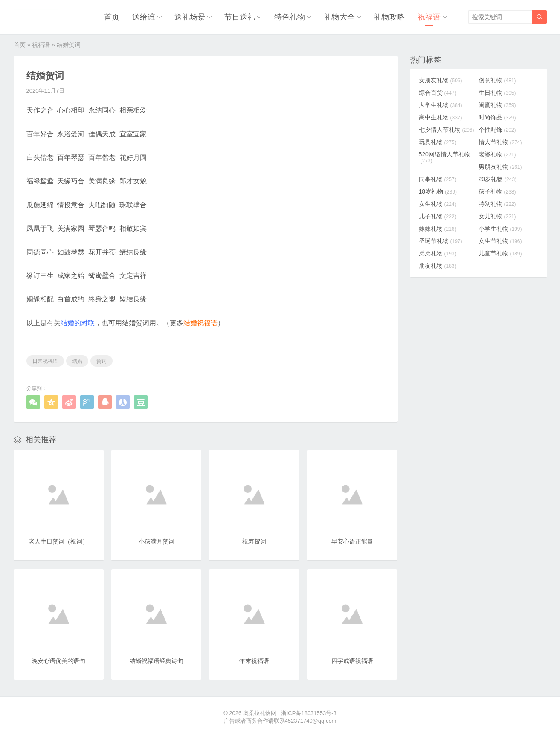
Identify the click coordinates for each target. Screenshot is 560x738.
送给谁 (144, 17)
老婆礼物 (497, 154)
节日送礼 (240, 17)
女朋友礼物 (441, 80)
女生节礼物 (500, 241)
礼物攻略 (389, 17)
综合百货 (438, 93)
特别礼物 (497, 204)
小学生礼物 (500, 229)
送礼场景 (190, 17)
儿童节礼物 (500, 253)
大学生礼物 (441, 105)
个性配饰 (497, 130)
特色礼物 (290, 17)
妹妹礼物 (438, 229)
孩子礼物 (497, 191)
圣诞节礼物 (441, 241)
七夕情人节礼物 (447, 130)
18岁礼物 (438, 191)
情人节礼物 (500, 142)
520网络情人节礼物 (445, 157)
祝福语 (429, 17)
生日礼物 (497, 93)
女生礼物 (438, 204)
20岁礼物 (498, 179)
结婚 (77, 361)
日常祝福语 (45, 361)
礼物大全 (339, 17)
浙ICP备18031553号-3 (309, 713)
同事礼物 (438, 179)
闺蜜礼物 (497, 105)
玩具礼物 (438, 142)
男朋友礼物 (500, 167)
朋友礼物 (438, 266)
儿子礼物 (438, 216)
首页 (112, 17)
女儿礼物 (497, 216)
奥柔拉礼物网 (260, 713)
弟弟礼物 (438, 253)
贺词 (102, 361)
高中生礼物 (441, 117)
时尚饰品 (497, 117)
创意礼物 (497, 80)
